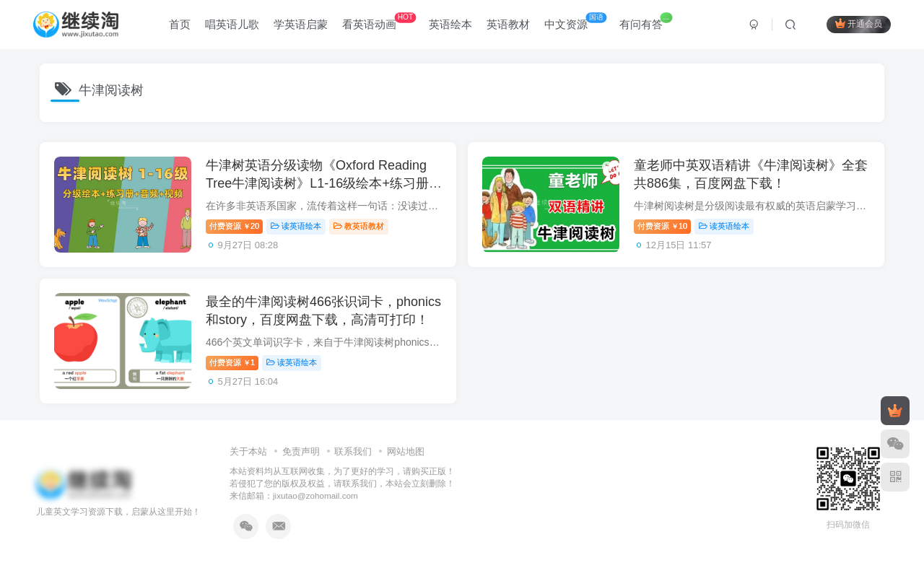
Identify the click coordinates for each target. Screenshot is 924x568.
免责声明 (301, 451)
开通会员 (859, 23)
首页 (180, 24)
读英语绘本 (296, 226)
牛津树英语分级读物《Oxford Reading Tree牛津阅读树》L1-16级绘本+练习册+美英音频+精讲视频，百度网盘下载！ (317, 183)
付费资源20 (234, 226)
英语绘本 (450, 24)
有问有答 (646, 21)
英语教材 (508, 24)
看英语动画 (379, 21)
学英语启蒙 (301, 24)
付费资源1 (232, 362)
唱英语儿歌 (232, 24)
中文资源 (575, 21)
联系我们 (353, 451)
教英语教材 (359, 226)
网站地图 (406, 451)
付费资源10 (662, 226)
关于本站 (248, 451)
